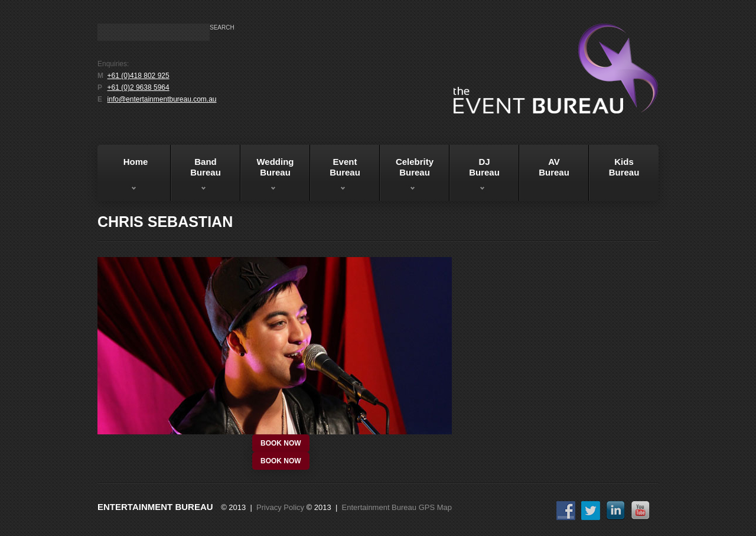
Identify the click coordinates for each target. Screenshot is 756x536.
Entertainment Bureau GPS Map (397, 507)
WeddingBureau (267, 177)
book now (281, 443)
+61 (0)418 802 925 (139, 76)
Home (124, 177)
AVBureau (554, 167)
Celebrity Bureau (407, 177)
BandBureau (196, 177)
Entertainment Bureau (155, 507)
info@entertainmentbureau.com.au (162, 99)
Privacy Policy (280, 507)
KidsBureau (624, 167)
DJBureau (475, 177)
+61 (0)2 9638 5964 (139, 87)
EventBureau (335, 177)
